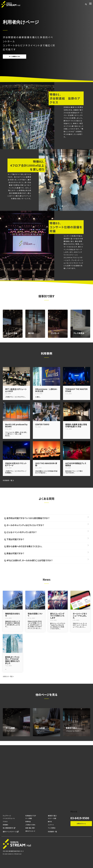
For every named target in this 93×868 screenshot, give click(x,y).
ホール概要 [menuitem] (29, 818)
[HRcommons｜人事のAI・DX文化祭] (46, 376)
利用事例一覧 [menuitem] (52, 832)
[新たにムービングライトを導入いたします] (58, 600)
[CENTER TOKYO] (46, 412)
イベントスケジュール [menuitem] (9, 818)
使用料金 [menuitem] (28, 821)
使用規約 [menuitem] (5, 825)
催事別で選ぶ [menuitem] (52, 816)
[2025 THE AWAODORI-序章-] (46, 451)
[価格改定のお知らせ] (13, 600)
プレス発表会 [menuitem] (52, 828)
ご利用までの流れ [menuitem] (30, 825)
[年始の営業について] (35, 600)
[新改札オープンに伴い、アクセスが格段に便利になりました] (13, 644)
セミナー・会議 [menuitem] (52, 818)
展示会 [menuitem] (50, 821)
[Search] (86, 4)
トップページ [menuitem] (7, 816)
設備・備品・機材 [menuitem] (30, 828)
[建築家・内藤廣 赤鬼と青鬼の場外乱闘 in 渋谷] (77, 412)
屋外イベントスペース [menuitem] (11, 832)
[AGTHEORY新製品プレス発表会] (77, 451)
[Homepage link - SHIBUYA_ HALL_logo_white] (17, 848)
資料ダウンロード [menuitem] (30, 831)
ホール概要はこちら (15, 56)
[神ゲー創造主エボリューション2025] (16, 376)
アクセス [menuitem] (5, 821)
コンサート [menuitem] (51, 825)
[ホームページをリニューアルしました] (80, 600)
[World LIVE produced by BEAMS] (16, 412)
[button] (90, 3)
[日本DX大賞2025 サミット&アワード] (16, 451)
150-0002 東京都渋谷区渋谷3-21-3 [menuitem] (13, 851)
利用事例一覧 (8, 480)
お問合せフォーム (81, 824)
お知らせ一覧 (7, 676)
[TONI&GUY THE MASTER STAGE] (77, 376)
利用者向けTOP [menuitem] (31, 816)
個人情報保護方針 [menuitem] (9, 828)
